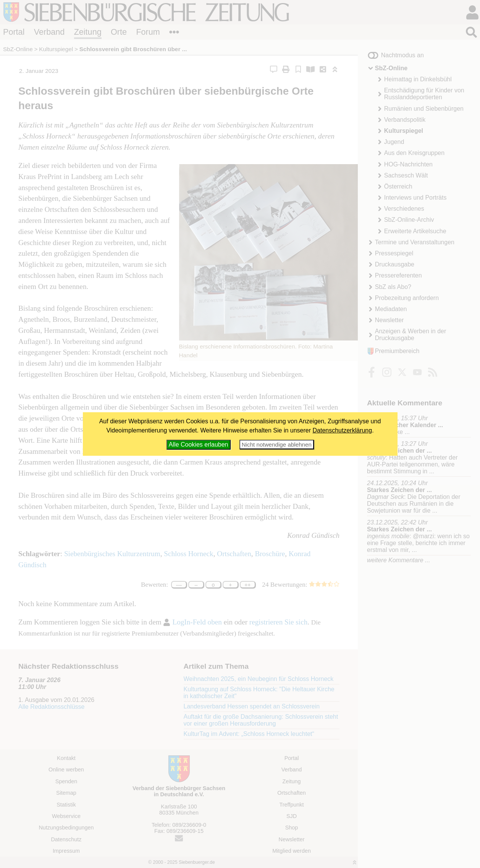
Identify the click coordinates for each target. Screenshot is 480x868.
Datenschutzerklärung (343, 430)
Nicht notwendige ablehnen (277, 444)
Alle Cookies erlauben (199, 444)
